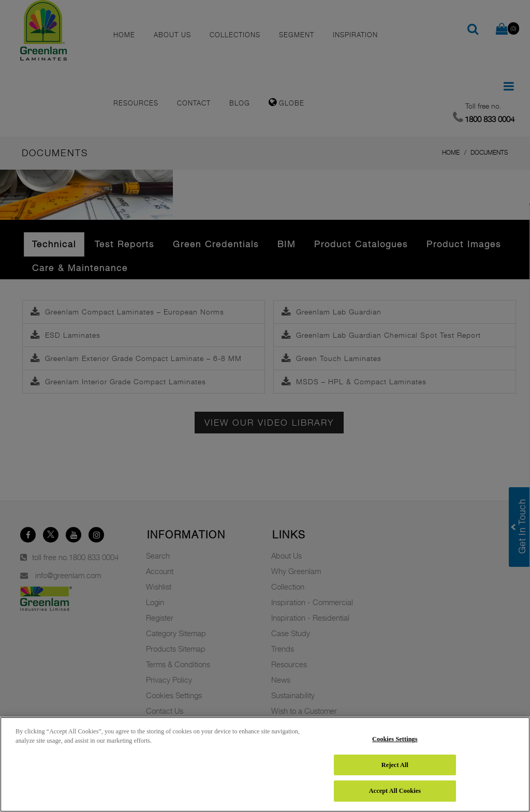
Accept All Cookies (395, 791)
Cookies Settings (395, 739)
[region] (265, 764)
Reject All (395, 765)
